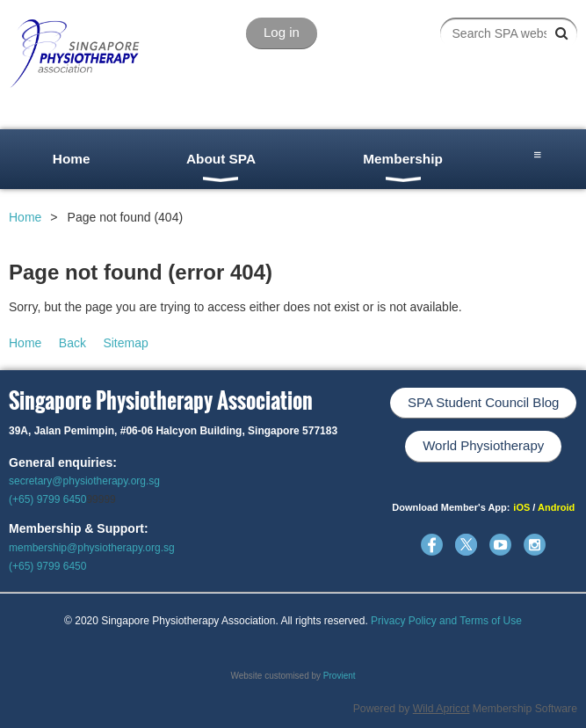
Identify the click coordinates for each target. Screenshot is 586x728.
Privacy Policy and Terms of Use (446, 621)
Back (72, 343)
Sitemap (125, 343)
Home (25, 217)
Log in (282, 32)
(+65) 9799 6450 (47, 499)
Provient (340, 676)
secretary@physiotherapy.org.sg (84, 481)
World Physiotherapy (483, 445)
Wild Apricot (441, 709)
